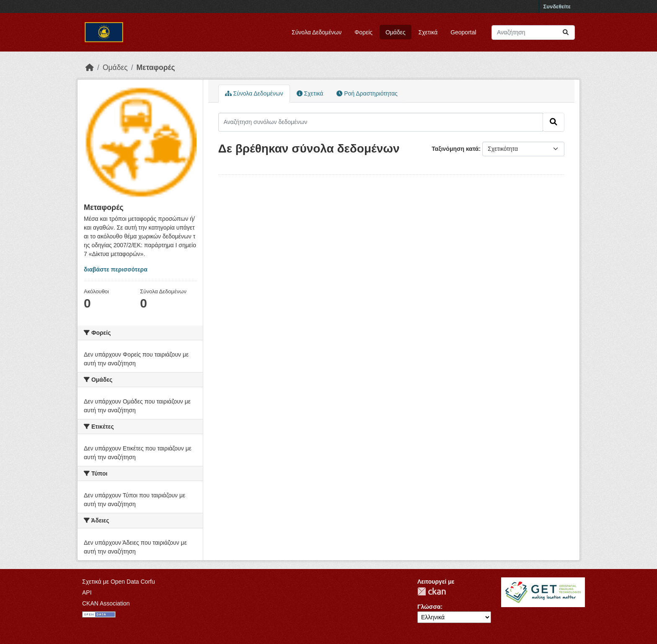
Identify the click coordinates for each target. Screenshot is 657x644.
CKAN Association (106, 603)
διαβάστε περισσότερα (116, 269)
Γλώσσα (429, 607)
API (87, 592)
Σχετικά (428, 32)
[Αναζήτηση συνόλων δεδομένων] (533, 32)
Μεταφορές (156, 67)
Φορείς (363, 32)
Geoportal (463, 32)
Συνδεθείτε (557, 6)
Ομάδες (396, 32)
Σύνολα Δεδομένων (317, 32)
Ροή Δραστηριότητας (367, 93)
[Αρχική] (90, 67)
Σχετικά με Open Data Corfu (119, 582)
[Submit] (566, 32)
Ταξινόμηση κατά (455, 149)
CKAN (432, 591)
